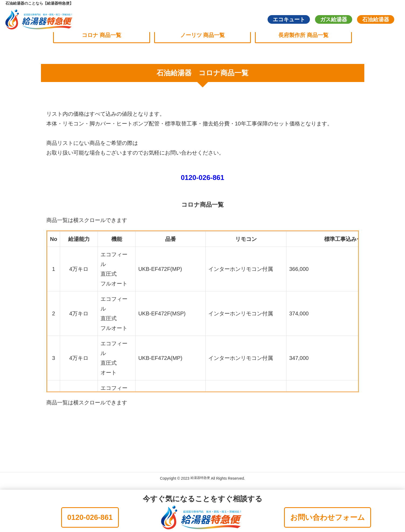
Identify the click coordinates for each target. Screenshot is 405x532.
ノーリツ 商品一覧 (203, 35)
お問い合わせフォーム (328, 517)
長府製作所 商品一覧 (308, 35)
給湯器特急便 (200, 480)
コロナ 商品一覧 (98, 35)
